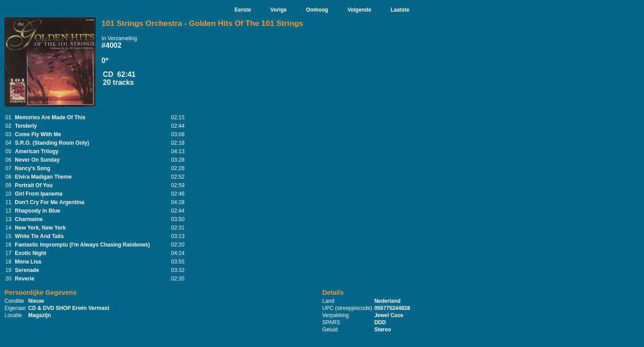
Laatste (400, 10)
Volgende (359, 10)
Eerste (243, 10)
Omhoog (317, 10)
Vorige (279, 10)
